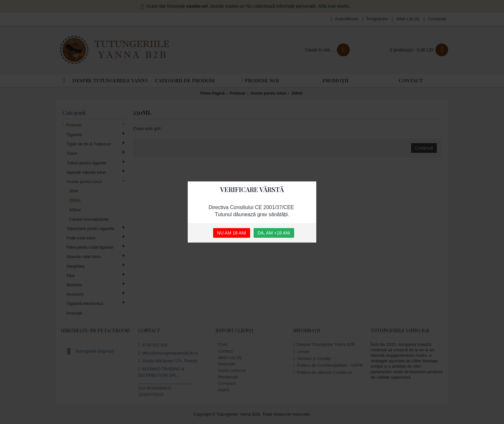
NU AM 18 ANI (231, 233)
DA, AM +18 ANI (274, 233)
